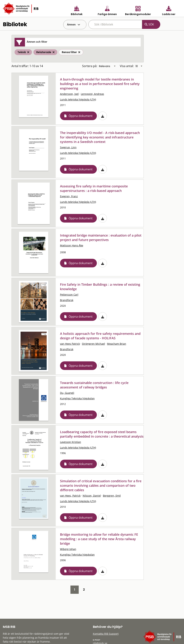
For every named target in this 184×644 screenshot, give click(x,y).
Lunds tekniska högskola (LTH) (78, 99)
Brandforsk (67, 300)
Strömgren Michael (93, 344)
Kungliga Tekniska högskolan (77, 398)
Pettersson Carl (69, 295)
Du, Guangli (67, 393)
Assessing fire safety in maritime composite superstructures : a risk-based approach (94, 188)
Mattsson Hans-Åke (72, 245)
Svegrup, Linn (68, 147)
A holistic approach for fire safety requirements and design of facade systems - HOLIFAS (100, 336)
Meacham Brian (117, 344)
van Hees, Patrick (70, 496)
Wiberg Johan (68, 549)
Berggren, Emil (112, 496)
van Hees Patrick (70, 344)
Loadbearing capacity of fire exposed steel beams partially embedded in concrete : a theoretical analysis (102, 434)
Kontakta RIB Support (106, 634)
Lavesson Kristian (71, 442)
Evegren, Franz (69, 196)
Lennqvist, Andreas (92, 94)
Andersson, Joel (69, 94)
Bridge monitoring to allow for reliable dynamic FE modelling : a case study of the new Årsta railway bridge (99, 539)
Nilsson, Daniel (92, 496)
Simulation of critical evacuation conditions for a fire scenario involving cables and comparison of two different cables (101, 485)
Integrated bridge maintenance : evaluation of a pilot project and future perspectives (101, 238)
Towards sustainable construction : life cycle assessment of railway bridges (94, 385)
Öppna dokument (81, 116)
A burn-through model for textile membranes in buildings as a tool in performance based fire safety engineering (100, 84)
